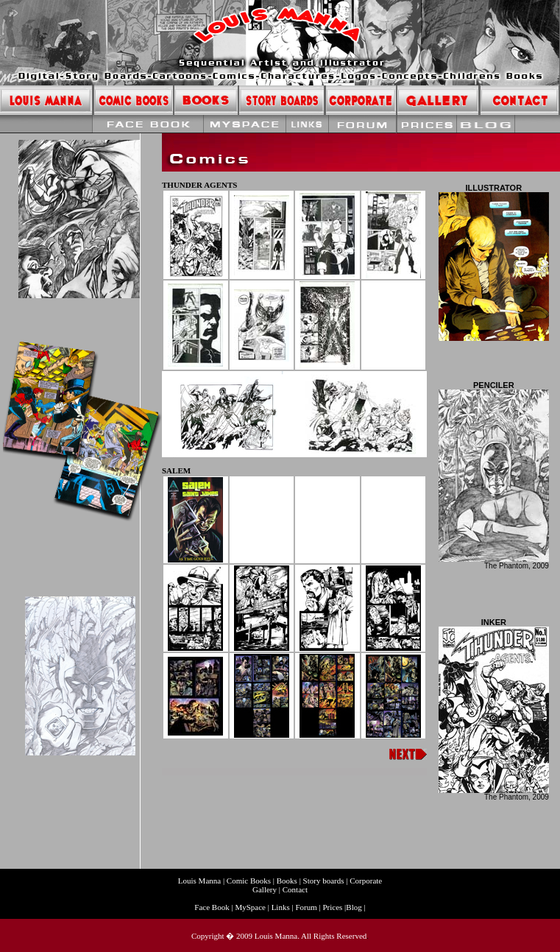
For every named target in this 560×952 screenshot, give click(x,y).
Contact (295, 889)
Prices (332, 907)
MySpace (250, 907)
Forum (306, 907)
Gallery (265, 889)
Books (287, 881)
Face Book (213, 907)
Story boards (325, 881)
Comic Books (249, 881)
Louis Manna (201, 881)
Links (281, 907)
